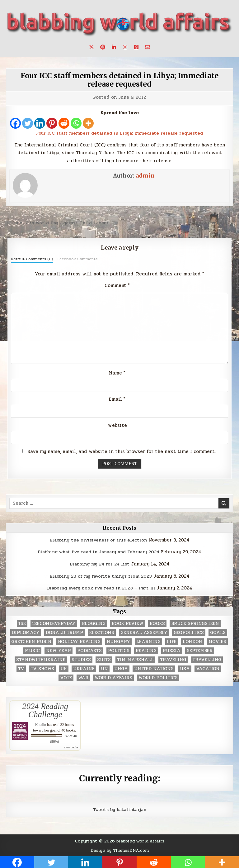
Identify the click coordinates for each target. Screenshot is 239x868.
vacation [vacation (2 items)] (208, 668)
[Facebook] (15, 123)
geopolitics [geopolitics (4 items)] (189, 632)
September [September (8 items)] (200, 650)
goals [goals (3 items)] (218, 632)
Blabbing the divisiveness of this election (98, 540)
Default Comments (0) (32, 259)
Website (117, 425)
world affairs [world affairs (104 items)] (113, 677)
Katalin (41, 724)
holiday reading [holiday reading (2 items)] (79, 641)
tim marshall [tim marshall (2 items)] (135, 659)
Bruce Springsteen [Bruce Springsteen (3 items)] (195, 623)
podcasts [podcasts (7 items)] (89, 650)
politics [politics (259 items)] (119, 650)
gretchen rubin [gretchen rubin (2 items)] (31, 641)
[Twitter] (28, 123)
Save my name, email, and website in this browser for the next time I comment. (122, 451)
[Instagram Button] (125, 47)
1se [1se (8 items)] (22, 623)
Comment (117, 285)
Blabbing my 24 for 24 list (99, 563)
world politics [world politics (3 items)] (158, 677)
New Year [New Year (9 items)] (59, 650)
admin (145, 176)
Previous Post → (214, 223)
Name (117, 373)
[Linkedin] (40, 123)
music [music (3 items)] (32, 650)
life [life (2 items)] (172, 641)
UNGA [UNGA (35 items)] (121, 668)
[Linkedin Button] (114, 47)
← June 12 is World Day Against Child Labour (59, 223)
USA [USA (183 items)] (185, 668)
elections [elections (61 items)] (102, 632)
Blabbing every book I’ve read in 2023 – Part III (101, 587)
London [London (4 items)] (192, 641)
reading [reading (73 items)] (146, 650)
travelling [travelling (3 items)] (207, 659)
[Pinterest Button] (103, 47)
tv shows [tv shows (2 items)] (42, 668)
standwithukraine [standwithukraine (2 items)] (41, 659)
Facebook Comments (77, 259)
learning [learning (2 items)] (148, 641)
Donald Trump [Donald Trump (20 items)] (64, 632)
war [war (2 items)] (83, 677)
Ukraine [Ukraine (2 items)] (84, 668)
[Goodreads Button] (136, 47)
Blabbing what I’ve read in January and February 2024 (99, 551)
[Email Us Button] (148, 47)
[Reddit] (64, 123)
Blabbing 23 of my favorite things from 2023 (101, 575)
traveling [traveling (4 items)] (173, 659)
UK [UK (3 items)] (64, 668)
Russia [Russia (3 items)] (172, 650)
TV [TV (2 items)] (21, 668)
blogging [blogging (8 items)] (94, 623)
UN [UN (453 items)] (104, 668)
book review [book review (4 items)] (128, 623)
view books (71, 746)
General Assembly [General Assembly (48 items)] (144, 632)
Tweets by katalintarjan (119, 808)
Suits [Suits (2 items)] (104, 659)
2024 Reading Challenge (45, 709)
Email (117, 399)
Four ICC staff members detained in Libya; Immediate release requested (120, 80)
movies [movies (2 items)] (217, 641)
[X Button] (91, 47)
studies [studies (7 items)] (81, 659)
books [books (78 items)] (157, 623)
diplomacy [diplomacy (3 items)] (26, 632)
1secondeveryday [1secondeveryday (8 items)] (54, 623)
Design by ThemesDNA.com (120, 849)
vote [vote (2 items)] (66, 677)
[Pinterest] (52, 123)
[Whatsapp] (76, 123)
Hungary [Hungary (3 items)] (118, 641)
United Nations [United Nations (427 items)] (154, 668)
